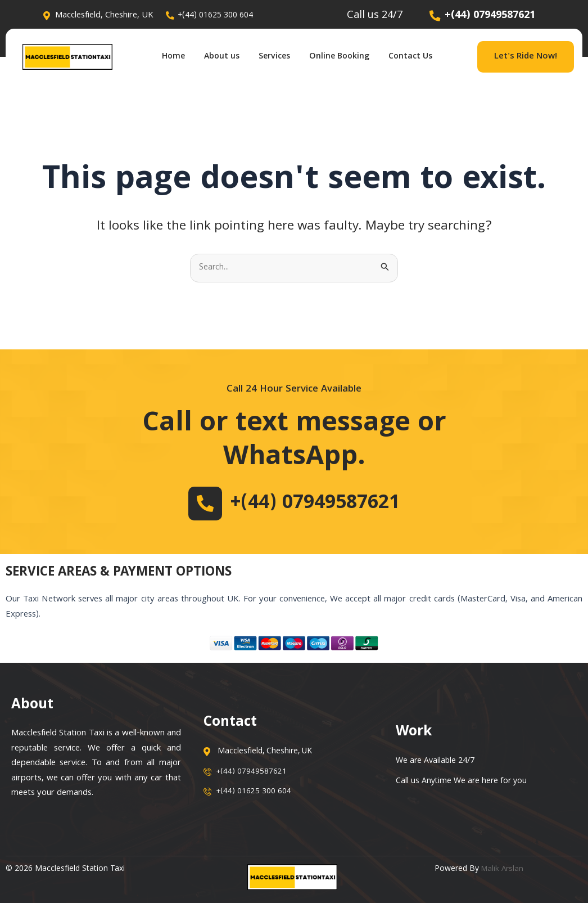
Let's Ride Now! (526, 57)
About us (216, 57)
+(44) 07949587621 (315, 504)
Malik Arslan (503, 869)
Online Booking (345, 57)
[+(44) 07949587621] (196, 504)
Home (163, 57)
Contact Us (422, 57)
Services (274, 57)
